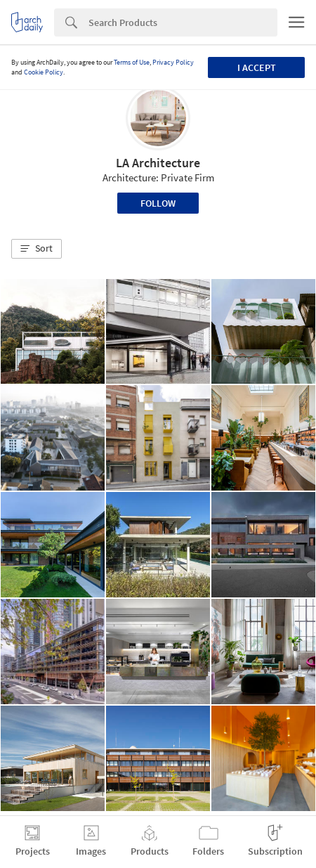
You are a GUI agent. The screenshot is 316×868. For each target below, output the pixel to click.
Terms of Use (132, 62)
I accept (257, 67)
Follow (158, 203)
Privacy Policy (173, 62)
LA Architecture (158, 163)
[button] (37, 249)
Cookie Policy (44, 72)
